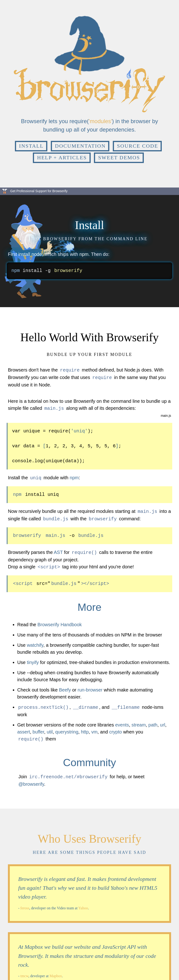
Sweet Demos (119, 158)
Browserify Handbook (60, 621)
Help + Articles (62, 158)
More (90, 603)
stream (139, 721)
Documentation (80, 146)
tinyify (33, 659)
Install (31, 146)
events (122, 721)
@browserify (31, 779)
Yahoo (83, 903)
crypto (115, 728)
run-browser (90, 686)
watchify (35, 641)
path (153, 721)
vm (95, 728)
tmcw (24, 971)
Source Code (138, 146)
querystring (67, 728)
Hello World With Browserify (89, 337)
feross (25, 903)
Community (89, 758)
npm (84, 254)
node (37, 254)
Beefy (65, 686)
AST (58, 549)
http (85, 728)
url (163, 721)
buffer (38, 728)
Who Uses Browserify (89, 834)
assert (24, 728)
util (50, 728)
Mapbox (56, 971)
